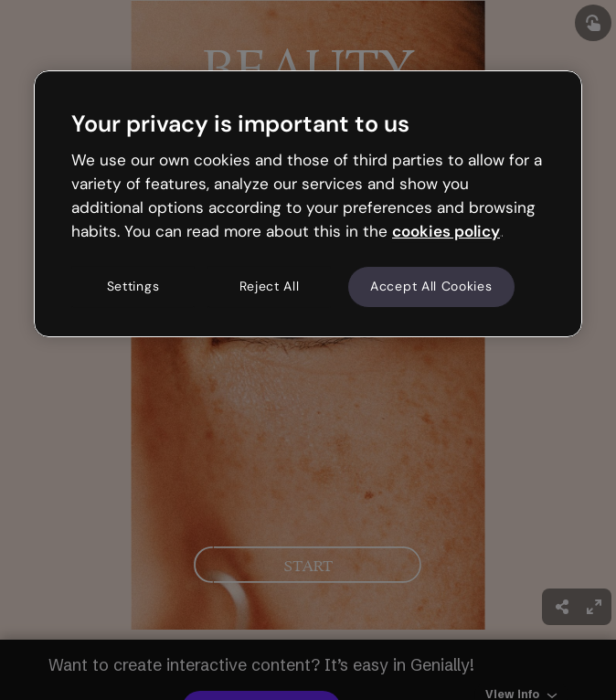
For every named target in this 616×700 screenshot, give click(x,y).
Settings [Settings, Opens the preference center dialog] (133, 287)
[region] (308, 204)
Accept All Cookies (431, 287)
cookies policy (446, 231)
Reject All (270, 287)
